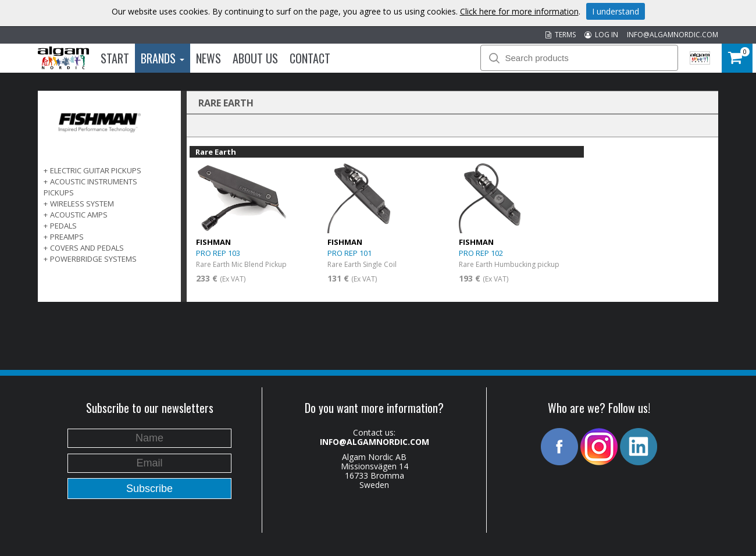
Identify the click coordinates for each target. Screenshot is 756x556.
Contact (310, 58)
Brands (163, 58)
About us (255, 58)
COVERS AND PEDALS (87, 248)
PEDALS (63, 226)
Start (115, 58)
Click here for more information (519, 11)
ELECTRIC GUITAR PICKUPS (96, 170)
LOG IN (601, 35)
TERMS (561, 35)
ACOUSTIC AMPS (79, 215)
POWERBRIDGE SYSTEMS (93, 259)
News (208, 58)
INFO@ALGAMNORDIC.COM (673, 35)
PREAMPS (67, 237)
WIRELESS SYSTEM (82, 204)
